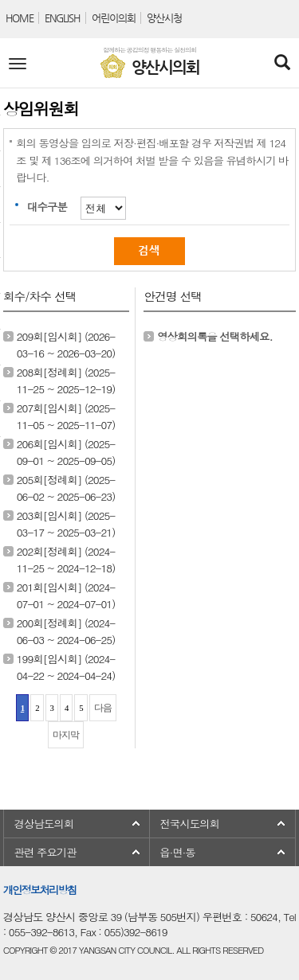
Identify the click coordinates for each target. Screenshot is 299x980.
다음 (103, 708)
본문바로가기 (0, 0)
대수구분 (47, 207)
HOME (20, 18)
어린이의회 (114, 18)
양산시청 (164, 18)
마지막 (66, 735)
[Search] (282, 64)
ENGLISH (62, 18)
